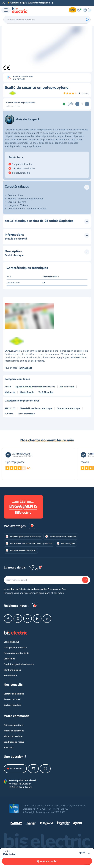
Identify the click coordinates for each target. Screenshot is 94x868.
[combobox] (47, 20)
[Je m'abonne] (85, 580)
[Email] (47, 580)
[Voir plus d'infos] (89, 853)
